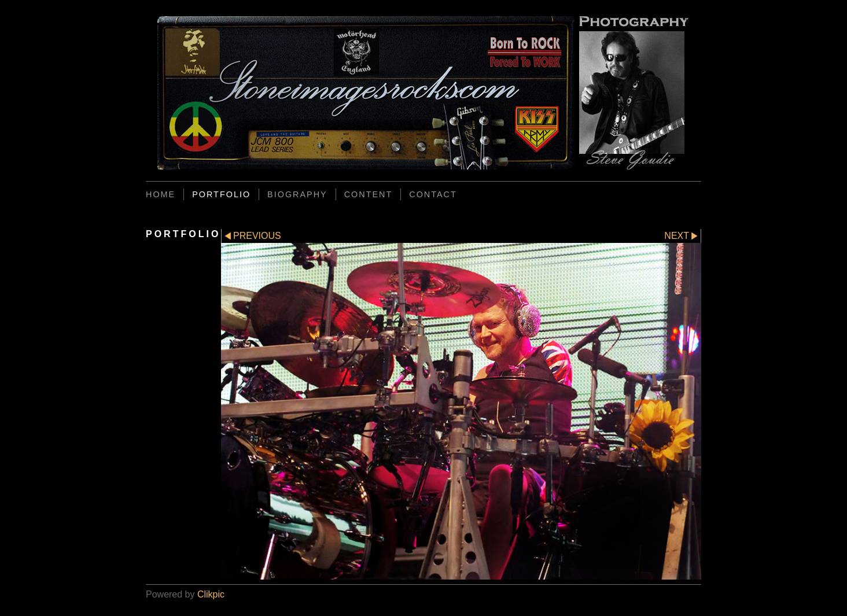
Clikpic (211, 594)
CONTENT (369, 194)
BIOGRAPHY (297, 194)
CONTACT (433, 194)
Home (161, 194)
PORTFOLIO (221, 194)
